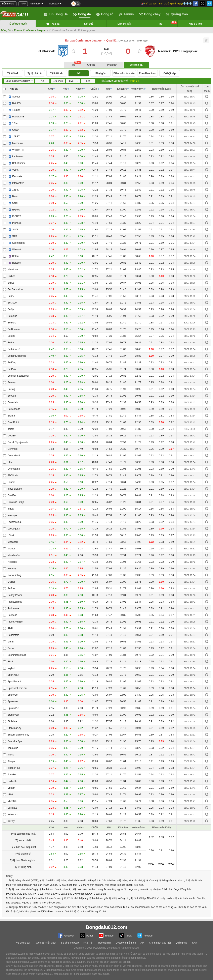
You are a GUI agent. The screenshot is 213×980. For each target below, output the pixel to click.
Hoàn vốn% (137, 89)
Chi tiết (91, 65)
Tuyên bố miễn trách (45, 943)
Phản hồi (88, 943)
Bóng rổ (105, 14)
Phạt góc (101, 73)
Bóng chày (150, 14)
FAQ (195, 943)
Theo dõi (53, 24)
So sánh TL (136, 65)
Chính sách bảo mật (160, 943)
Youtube (106, 935)
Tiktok (125, 935)
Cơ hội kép (169, 73)
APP (23, 4)
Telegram (145, 935)
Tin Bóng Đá (56, 14)
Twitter (87, 935)
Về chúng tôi (23, 943)
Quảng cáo (181, 943)
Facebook (66, 935)
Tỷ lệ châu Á (35, 73)
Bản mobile (8, 4)
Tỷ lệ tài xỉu (57, 73)
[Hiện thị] (134, 81)
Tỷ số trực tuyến (18, 24)
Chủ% (94, 89)
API (142, 943)
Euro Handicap (148, 73)
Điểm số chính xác (124, 73)
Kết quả (89, 24)
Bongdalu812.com (107, 927)
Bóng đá (82, 14)
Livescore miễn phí (126, 943)
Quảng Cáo (177, 14)
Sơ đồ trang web (70, 943)
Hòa (65, 89)
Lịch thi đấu (124, 24)
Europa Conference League (30, 30)
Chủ (51, 89)
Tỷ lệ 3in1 (13, 73)
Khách (79, 89)
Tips (167, 23)
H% (108, 89)
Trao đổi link (104, 943)
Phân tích (112, 65)
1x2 (79, 73)
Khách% (122, 89)
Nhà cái (14, 89)
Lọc (88, 81)
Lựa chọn (58, 81)
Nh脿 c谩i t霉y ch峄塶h (18, 81)
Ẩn (42, 81)
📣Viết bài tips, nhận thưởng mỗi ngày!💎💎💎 (166, 4)
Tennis (126, 14)
